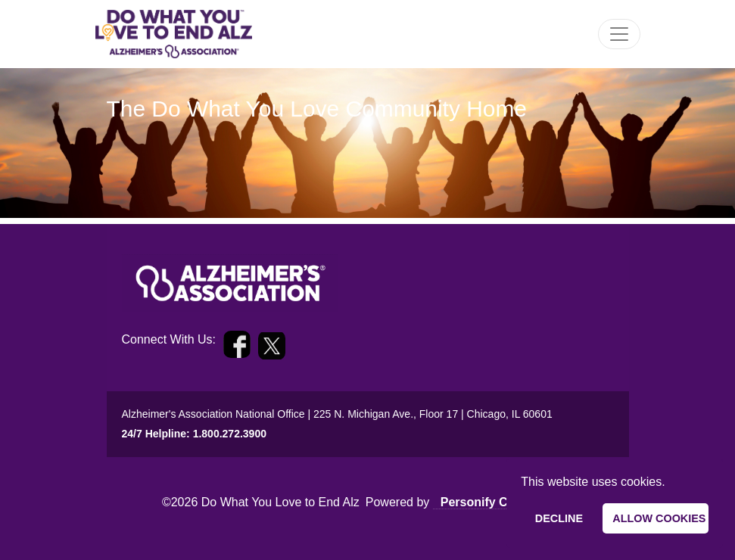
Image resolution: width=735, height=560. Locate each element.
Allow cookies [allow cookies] (659, 518)
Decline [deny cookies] (559, 518)
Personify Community (503, 502)
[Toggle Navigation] (619, 34)
